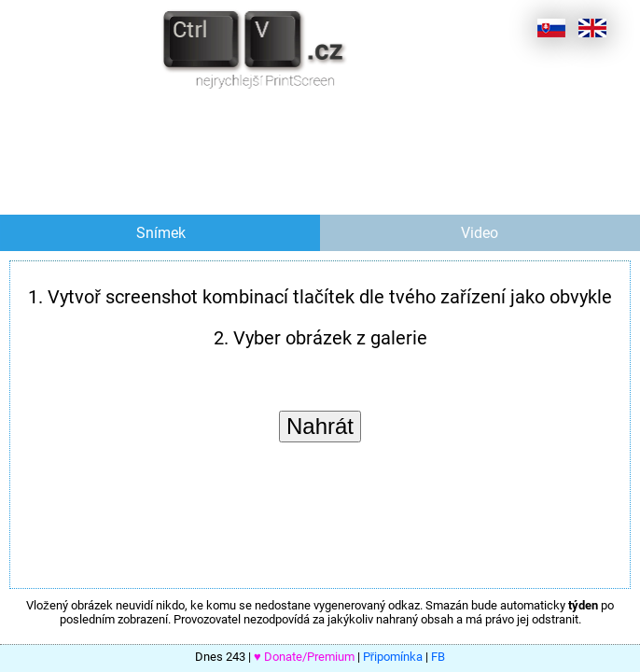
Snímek (161, 233)
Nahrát (320, 426)
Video (480, 233)
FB (438, 657)
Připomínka (393, 657)
